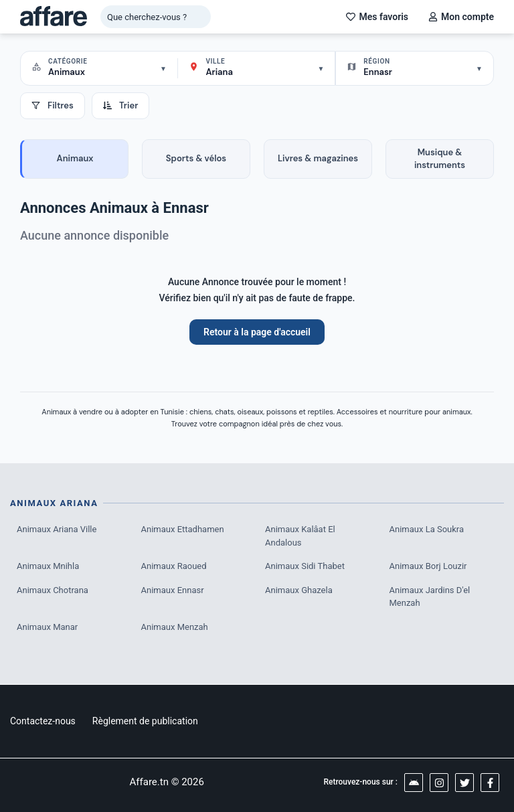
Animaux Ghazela (299, 590)
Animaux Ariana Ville (57, 529)
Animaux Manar (47, 627)
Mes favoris (377, 17)
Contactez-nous (43, 721)
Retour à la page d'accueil (257, 332)
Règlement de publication (145, 721)
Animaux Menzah (175, 627)
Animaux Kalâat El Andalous (300, 536)
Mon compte (461, 17)
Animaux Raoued (174, 566)
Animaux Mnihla (48, 566)
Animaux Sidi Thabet (305, 566)
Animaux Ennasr (173, 590)
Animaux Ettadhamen (183, 529)
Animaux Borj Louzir (428, 566)
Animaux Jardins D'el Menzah (430, 597)
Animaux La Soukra (427, 529)
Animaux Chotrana (53, 590)
